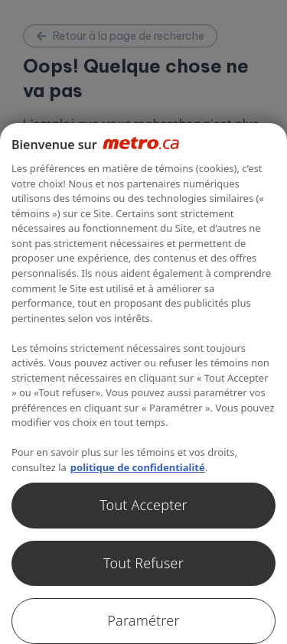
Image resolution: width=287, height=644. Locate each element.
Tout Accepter (143, 505)
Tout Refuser (143, 563)
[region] (143, 384)
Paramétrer (143, 620)
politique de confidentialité (138, 467)
